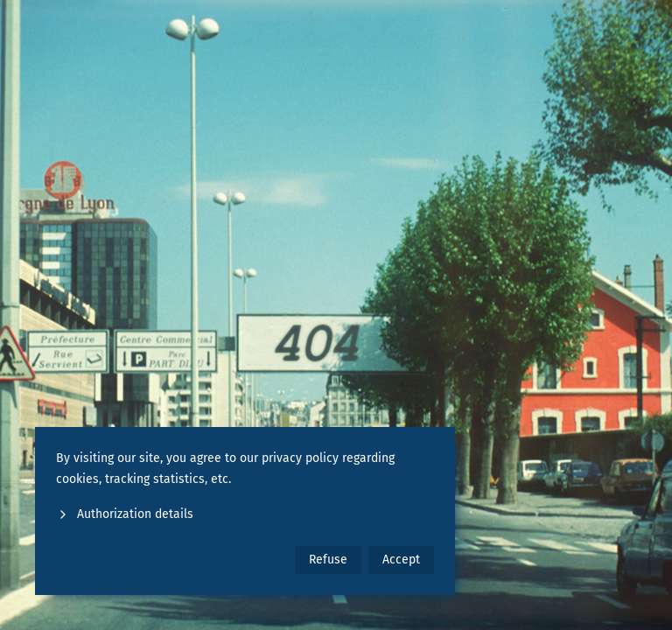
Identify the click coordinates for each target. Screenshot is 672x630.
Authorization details (125, 514)
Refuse (328, 560)
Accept (401, 560)
